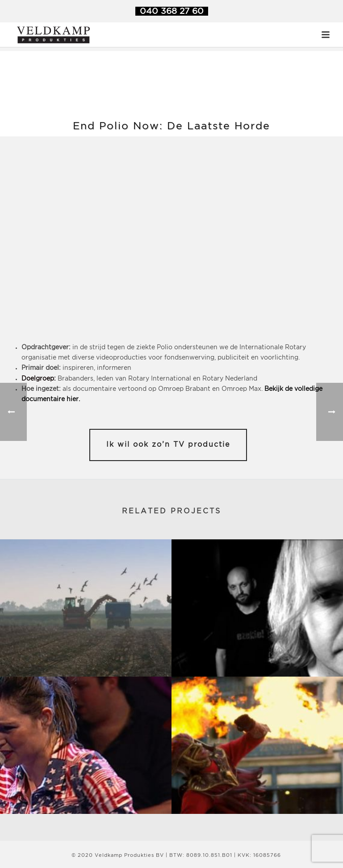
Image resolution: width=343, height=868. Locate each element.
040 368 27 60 (172, 11)
